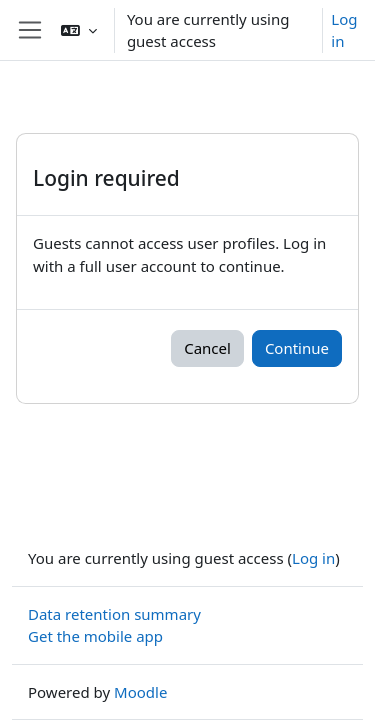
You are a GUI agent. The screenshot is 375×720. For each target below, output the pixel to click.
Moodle (140, 692)
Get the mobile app (95, 636)
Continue (297, 348)
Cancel (207, 348)
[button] (79, 30)
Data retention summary (114, 614)
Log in (344, 30)
